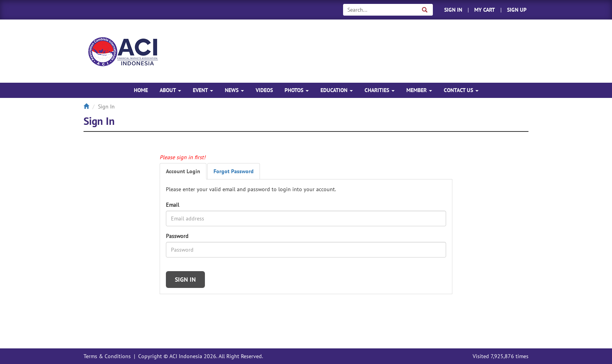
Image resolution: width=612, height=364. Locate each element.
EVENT (203, 90)
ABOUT (170, 90)
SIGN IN (453, 10)
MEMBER (419, 90)
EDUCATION (337, 90)
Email (173, 205)
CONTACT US (461, 90)
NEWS (234, 90)
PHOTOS (297, 90)
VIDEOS (264, 90)
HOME (141, 90)
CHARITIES (380, 90)
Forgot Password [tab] (234, 171)
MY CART (485, 10)
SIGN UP (517, 10)
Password (177, 236)
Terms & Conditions (107, 356)
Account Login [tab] (183, 171)
